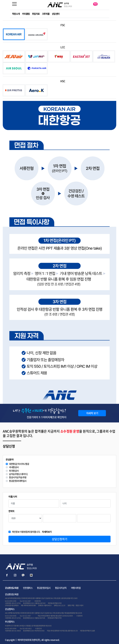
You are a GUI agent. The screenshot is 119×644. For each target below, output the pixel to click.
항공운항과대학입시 (18, 481)
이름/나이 (13, 497)
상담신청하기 (60, 539)
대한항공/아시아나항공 (19, 464)
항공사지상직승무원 (18, 478)
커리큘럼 (26, 14)
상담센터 (56, 14)
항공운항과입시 (44, 588)
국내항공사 (14, 467)
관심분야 (10, 460)
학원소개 (16, 14)
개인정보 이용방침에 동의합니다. (32, 532)
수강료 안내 (38, 601)
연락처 (11, 511)
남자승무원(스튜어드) (18, 474)
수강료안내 (79, 616)
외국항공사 (14, 471)
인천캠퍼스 (28, 588)
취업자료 (36, 14)
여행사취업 (76, 588)
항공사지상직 (61, 588)
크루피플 (46, 14)
